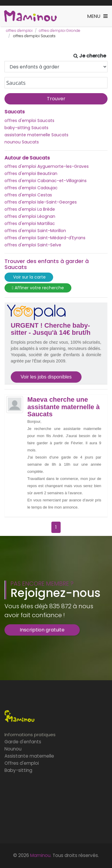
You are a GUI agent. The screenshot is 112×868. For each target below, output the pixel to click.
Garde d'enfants (23, 742)
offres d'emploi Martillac (30, 223)
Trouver (56, 99)
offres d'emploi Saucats (29, 121)
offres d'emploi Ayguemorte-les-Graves (47, 166)
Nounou (13, 749)
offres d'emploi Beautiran (31, 173)
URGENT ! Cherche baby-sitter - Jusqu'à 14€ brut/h (51, 329)
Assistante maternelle (29, 756)
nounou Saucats (22, 142)
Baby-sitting (18, 770)
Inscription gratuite (42, 630)
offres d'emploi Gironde (60, 31)
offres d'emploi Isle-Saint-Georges (41, 202)
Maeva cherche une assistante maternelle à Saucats (64, 407)
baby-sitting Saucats (26, 128)
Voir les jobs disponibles (46, 377)
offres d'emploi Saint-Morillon (35, 231)
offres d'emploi (19, 31)
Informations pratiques (30, 735)
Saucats (15, 112)
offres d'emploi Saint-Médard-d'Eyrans (45, 238)
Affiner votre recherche (38, 288)
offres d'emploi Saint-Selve (33, 245)
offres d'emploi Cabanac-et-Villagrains (46, 181)
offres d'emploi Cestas (28, 195)
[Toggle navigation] (97, 16)
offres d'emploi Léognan (30, 216)
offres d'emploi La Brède (30, 209)
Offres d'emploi (22, 763)
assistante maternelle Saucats (36, 135)
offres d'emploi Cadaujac (31, 188)
